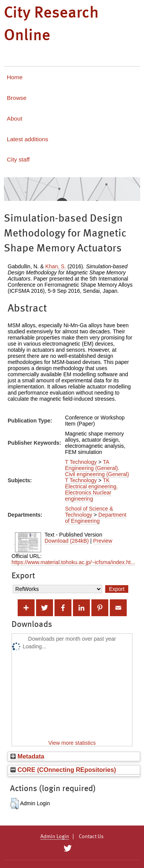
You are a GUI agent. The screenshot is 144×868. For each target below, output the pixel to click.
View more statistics (72, 743)
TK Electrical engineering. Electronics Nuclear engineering (91, 489)
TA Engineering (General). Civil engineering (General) (97, 468)
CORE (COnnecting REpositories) (63, 770)
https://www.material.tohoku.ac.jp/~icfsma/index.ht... (73, 562)
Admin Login (55, 837)
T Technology (81, 462)
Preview (103, 541)
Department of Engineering (96, 518)
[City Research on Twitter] (68, 848)
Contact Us (91, 837)
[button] (14, 804)
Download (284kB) (67, 541)
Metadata (27, 756)
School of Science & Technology (89, 512)
